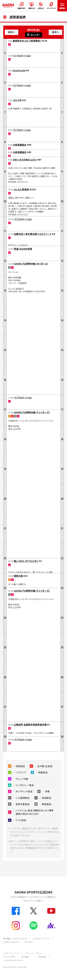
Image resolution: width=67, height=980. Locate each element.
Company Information (13, 960)
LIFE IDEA (29, 942)
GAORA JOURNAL (11, 942)
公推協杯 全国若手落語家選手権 (30, 724)
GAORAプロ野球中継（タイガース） (31, 264)
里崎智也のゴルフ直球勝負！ (27, 41)
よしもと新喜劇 (21, 189)
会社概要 (25, 957)
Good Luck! (19, 70)
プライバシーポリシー (34, 953)
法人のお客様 (9, 957)
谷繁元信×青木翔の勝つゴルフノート (33, 234)
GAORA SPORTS (20, 938)
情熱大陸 (18, 576)
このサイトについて (11, 953)
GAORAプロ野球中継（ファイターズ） (32, 412)
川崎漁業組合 (20, 145)
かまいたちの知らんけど (25, 160)
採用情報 (42, 957)
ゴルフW (17, 100)
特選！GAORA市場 (23, 249)
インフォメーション (22, 55)
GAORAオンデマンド (41, 938)
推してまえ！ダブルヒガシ (26, 561)
